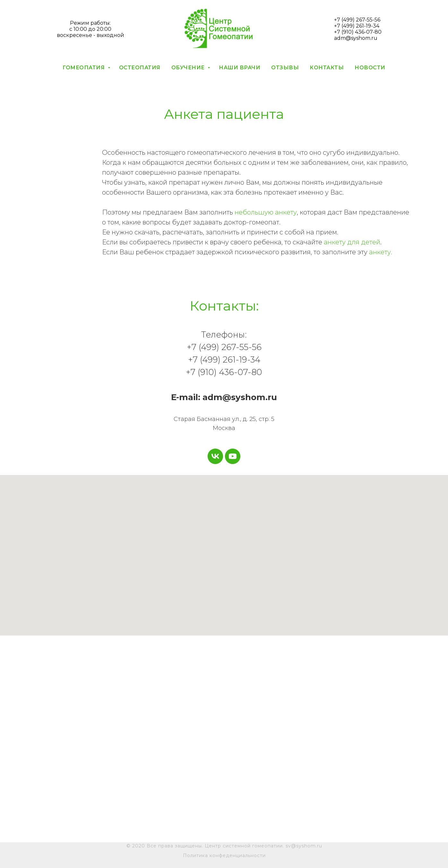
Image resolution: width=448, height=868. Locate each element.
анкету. (381, 252)
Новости (370, 68)
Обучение (189, 68)
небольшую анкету (266, 212)
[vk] (215, 456)
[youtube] (233, 456)
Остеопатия (140, 68)
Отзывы (285, 68)
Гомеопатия (84, 68)
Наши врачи (240, 68)
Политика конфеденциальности (224, 855)
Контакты (327, 68)
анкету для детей (352, 242)
